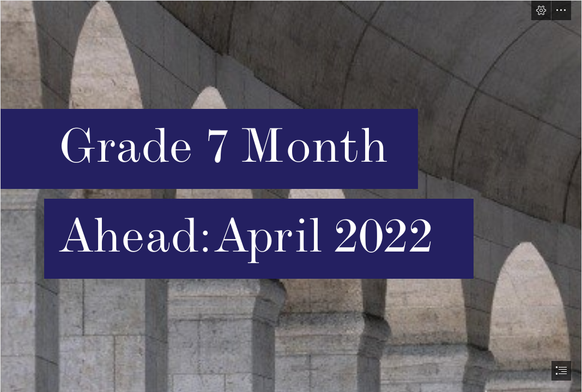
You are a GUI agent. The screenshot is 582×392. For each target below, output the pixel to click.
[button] (541, 10)
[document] (291, 196)
